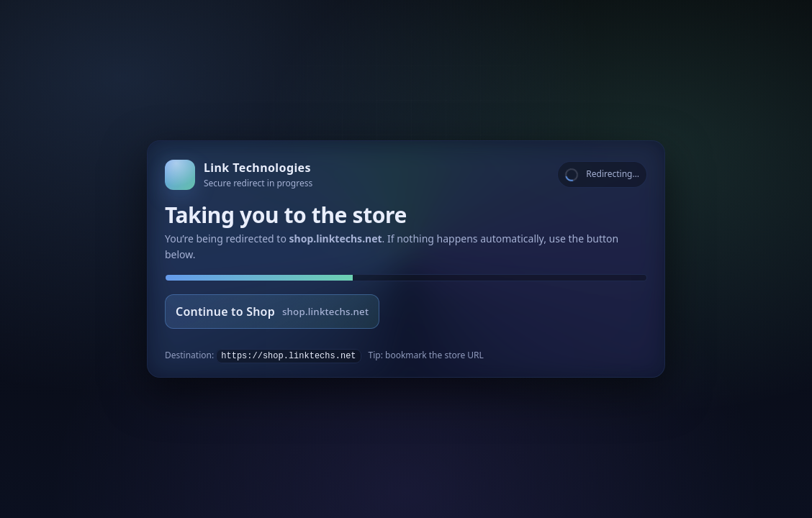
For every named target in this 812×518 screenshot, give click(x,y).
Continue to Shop (272, 312)
